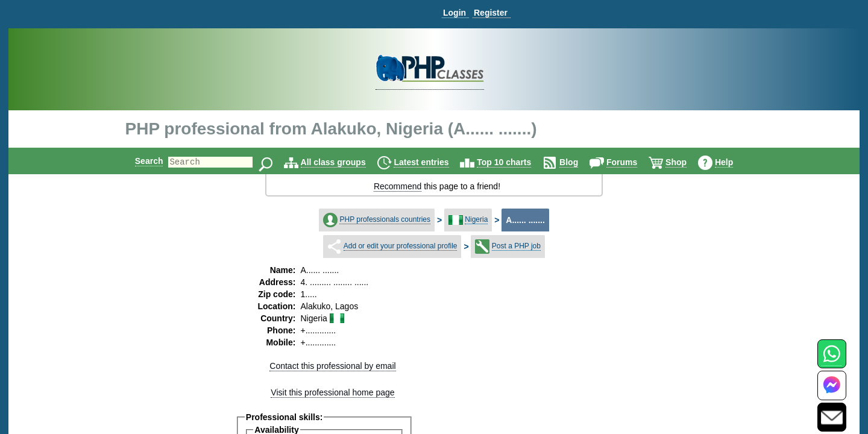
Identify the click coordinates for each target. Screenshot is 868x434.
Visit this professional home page (332, 392)
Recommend (398, 186)
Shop (686, 162)
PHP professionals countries (385, 219)
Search (139, 161)
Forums (632, 162)
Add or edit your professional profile (401, 246)
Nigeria (476, 219)
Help (734, 162)
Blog (579, 162)
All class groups (344, 162)
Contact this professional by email (332, 366)
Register (491, 13)
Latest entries (431, 162)
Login (454, 13)
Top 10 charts (514, 162)
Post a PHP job (516, 246)
